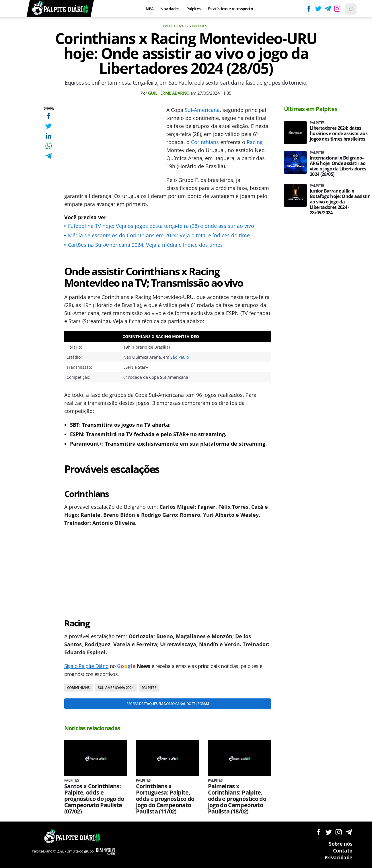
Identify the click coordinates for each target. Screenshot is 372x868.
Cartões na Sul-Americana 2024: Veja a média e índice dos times (145, 245)
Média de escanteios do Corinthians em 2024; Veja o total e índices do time (159, 235)
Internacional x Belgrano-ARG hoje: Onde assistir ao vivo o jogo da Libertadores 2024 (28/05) (338, 166)
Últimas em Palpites (311, 109)
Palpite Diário (176, 26)
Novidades (170, 9)
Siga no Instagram (339, 832)
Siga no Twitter (329, 832)
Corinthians (205, 142)
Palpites (194, 9)
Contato (343, 850)
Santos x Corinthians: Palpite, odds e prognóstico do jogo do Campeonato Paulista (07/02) (94, 799)
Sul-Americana (202, 110)
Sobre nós (340, 844)
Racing (255, 142)
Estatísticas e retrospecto (230, 9)
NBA (150, 9)
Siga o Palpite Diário (86, 666)
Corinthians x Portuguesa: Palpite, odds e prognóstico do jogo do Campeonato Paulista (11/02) (165, 799)
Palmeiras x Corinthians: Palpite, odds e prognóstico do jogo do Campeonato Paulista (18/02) (237, 799)
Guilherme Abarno (169, 93)
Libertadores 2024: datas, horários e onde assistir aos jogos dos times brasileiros (339, 134)
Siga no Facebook (319, 832)
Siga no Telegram (349, 832)
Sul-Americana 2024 (116, 688)
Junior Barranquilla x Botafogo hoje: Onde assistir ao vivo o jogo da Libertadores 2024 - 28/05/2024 (340, 202)
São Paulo (180, 357)
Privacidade (338, 857)
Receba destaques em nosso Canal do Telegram (168, 704)
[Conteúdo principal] (186, 434)
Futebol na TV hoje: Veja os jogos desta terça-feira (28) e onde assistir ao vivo (161, 226)
